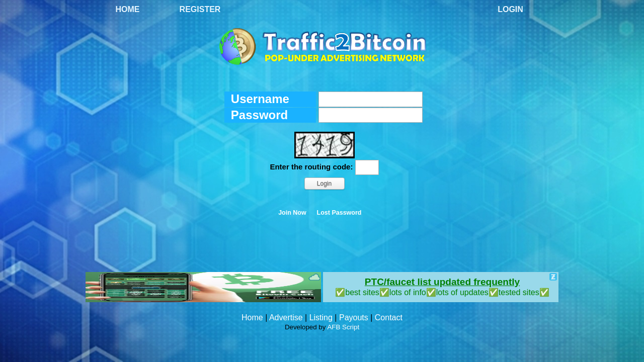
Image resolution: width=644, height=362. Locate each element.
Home (128, 9)
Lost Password (339, 213)
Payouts (354, 318)
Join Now (292, 213)
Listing (321, 318)
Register (200, 9)
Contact (389, 318)
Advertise (286, 318)
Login (510, 9)
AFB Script (343, 327)
